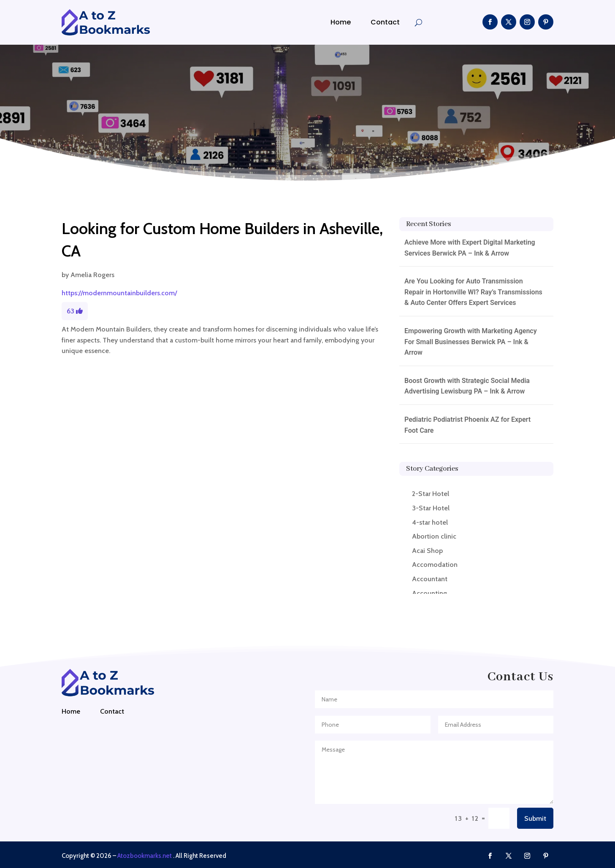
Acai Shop (427, 551)
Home (341, 22)
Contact (385, 22)
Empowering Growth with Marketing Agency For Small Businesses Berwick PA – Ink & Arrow (471, 342)
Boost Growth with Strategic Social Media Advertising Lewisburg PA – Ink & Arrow (467, 386)
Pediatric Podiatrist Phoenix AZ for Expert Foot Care (467, 425)
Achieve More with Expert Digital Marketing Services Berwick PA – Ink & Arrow (470, 248)
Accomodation (435, 565)
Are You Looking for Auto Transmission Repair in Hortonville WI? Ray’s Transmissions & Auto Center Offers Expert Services (473, 292)
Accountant (430, 579)
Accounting (429, 593)
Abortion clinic (434, 536)
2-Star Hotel (431, 494)
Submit (535, 818)
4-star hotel (430, 522)
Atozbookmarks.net (145, 856)
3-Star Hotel (431, 508)
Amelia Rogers (92, 275)
